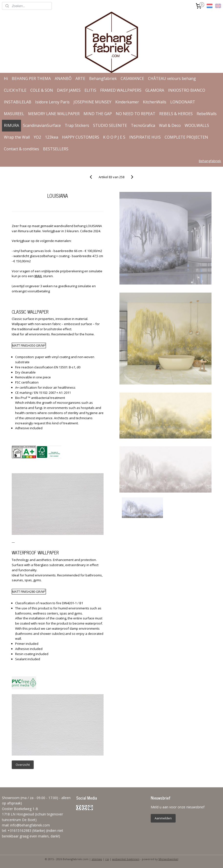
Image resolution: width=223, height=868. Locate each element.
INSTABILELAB (18, 102)
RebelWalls (207, 114)
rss (107, 859)
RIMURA (11, 125)
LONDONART (183, 102)
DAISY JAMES (69, 90)
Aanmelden (163, 818)
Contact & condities (21, 149)
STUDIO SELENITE (110, 125)
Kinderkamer (127, 102)
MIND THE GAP (98, 114)
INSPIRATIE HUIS (145, 137)
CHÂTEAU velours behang (172, 78)
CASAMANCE (132, 78)
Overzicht (23, 765)
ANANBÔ (63, 78)
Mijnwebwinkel (168, 859)
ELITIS (90, 90)
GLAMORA (155, 90)
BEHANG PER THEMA (31, 78)
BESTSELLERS (56, 149)
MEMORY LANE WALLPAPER (54, 114)
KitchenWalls (155, 102)
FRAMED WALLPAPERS (121, 90)
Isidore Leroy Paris (52, 102)
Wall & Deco (170, 125)
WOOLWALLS (197, 125)
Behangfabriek (103, 78)
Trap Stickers (77, 125)
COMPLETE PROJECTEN (186, 137)
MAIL (38, 276)
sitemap (97, 859)
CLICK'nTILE (15, 90)
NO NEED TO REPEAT (136, 114)
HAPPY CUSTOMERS (81, 137)
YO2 (37, 137)
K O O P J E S (114, 137)
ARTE (80, 78)
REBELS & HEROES (176, 114)
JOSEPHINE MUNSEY (92, 102)
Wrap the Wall (17, 137)
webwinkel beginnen (126, 859)
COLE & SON (42, 90)
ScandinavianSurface (42, 125)
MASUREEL (14, 114)
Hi (6, 78)
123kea (52, 137)
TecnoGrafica (143, 125)
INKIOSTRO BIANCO (187, 90)
